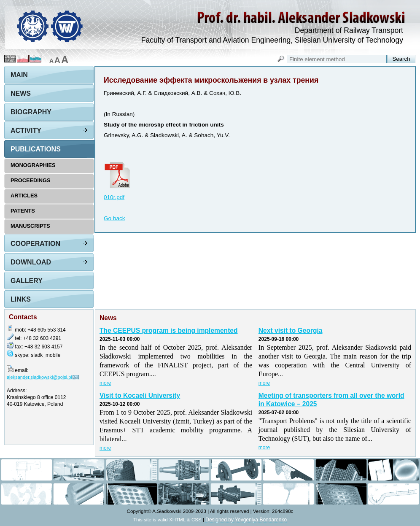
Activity (26, 131)
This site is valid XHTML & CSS (167, 519)
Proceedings (31, 180)
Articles (24, 196)
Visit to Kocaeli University (140, 395)
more (105, 383)
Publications (36, 149)
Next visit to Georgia (291, 330)
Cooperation (35, 244)
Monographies (33, 165)
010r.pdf (114, 197)
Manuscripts (30, 226)
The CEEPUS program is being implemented (169, 330)
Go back (114, 218)
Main (19, 75)
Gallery (27, 281)
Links (21, 299)
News (21, 93)
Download (31, 262)
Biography (31, 112)
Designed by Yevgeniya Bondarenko (246, 520)
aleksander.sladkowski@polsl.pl (39, 377)
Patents (23, 211)
